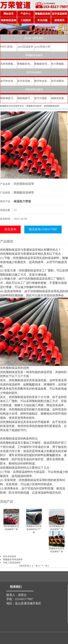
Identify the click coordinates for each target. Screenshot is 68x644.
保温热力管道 (22, 201)
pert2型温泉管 (25, 47)
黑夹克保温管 (10, 556)
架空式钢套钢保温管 (43, 98)
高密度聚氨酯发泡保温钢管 (9, 64)
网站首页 (9, 14)
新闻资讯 (59, 20)
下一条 (44, 566)
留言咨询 (10, 229)
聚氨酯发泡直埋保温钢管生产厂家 (34, 529)
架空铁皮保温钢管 (9, 81)
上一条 (35, 566)
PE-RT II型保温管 (34, 38)
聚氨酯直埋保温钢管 (13, 560)
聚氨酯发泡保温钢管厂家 (25, 64)
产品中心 (26, 14)
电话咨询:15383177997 (43, 229)
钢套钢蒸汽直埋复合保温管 (9, 98)
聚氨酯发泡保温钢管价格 (43, 64)
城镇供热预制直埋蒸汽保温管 (59, 98)
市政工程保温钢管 (12, 563)
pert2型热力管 (43, 47)
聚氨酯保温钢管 (42, 15)
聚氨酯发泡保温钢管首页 (12, 106)
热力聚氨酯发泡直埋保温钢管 (59, 64)
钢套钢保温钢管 (9, 21)
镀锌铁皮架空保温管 (43, 81)
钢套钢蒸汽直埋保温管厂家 (25, 98)
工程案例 (26, 20)
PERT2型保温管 (9, 47)
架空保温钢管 (59, 14)
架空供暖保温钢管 (59, 81)
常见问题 (42, 20)
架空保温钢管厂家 (25, 81)
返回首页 (24, 566)
